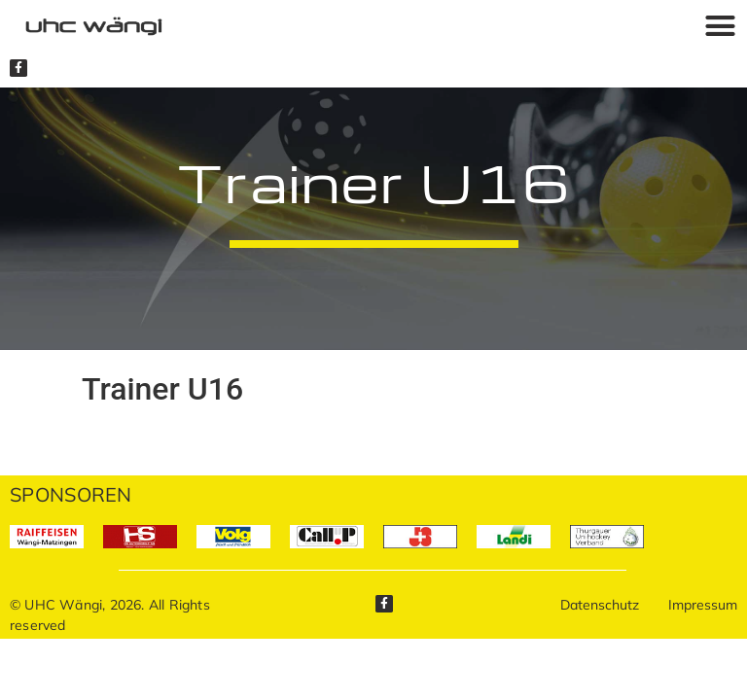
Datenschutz (600, 605)
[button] (720, 25)
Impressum (703, 605)
